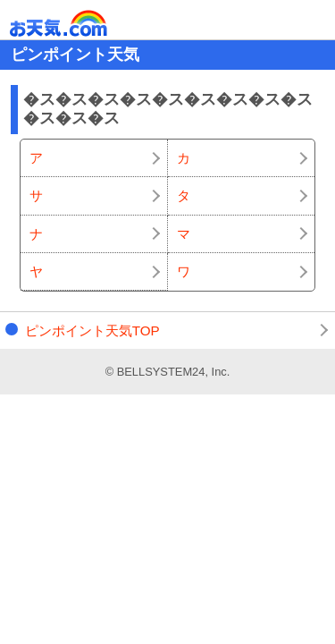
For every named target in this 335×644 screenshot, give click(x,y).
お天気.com (84, 24)
